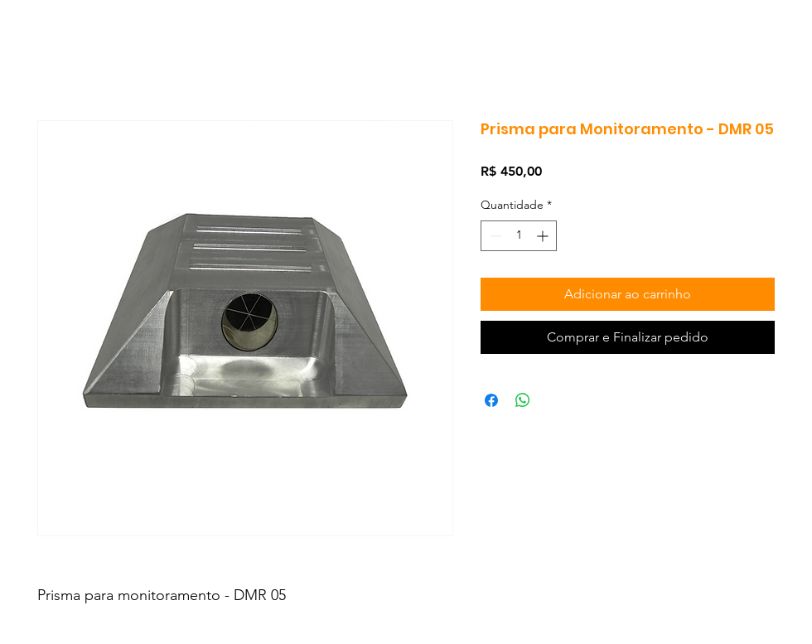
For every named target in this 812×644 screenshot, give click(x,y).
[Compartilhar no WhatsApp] (523, 400)
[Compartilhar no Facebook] (491, 400)
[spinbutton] (519, 236)
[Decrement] (493, 236)
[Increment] (544, 236)
